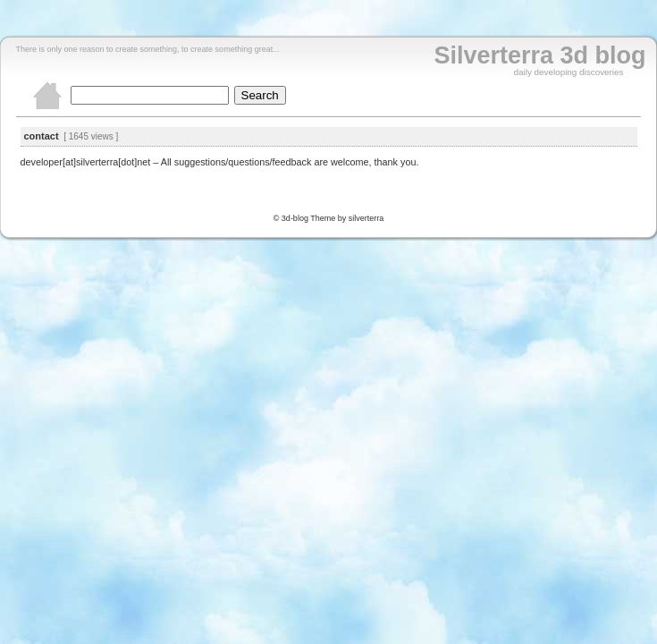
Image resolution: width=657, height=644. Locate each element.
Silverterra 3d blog (539, 55)
